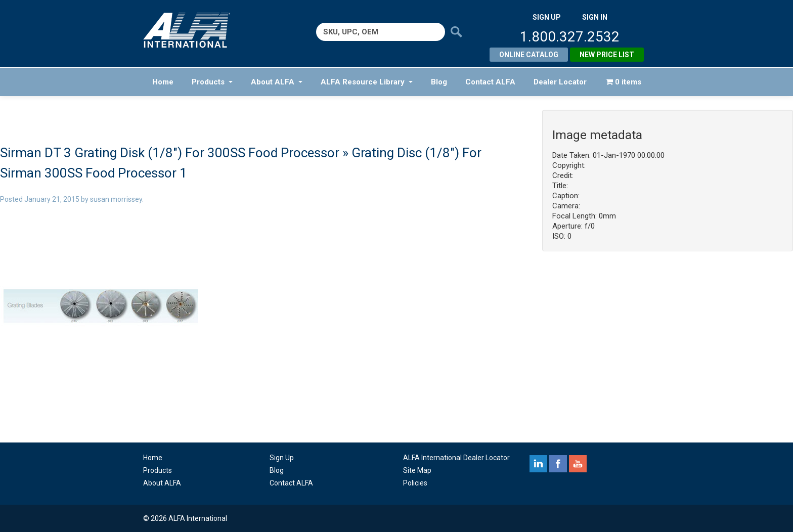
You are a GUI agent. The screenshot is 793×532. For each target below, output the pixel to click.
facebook (558, 464)
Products (212, 82)
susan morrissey (116, 199)
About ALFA (277, 82)
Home (163, 82)
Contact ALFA (490, 82)
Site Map (417, 470)
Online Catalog (529, 55)
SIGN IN (595, 17)
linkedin (538, 464)
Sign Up (282, 458)
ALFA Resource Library (367, 82)
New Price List (607, 55)
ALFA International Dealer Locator (456, 458)
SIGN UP (547, 17)
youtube (578, 464)
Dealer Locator (560, 82)
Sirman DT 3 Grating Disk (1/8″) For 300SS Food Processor (170, 153)
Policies (415, 483)
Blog (439, 82)
